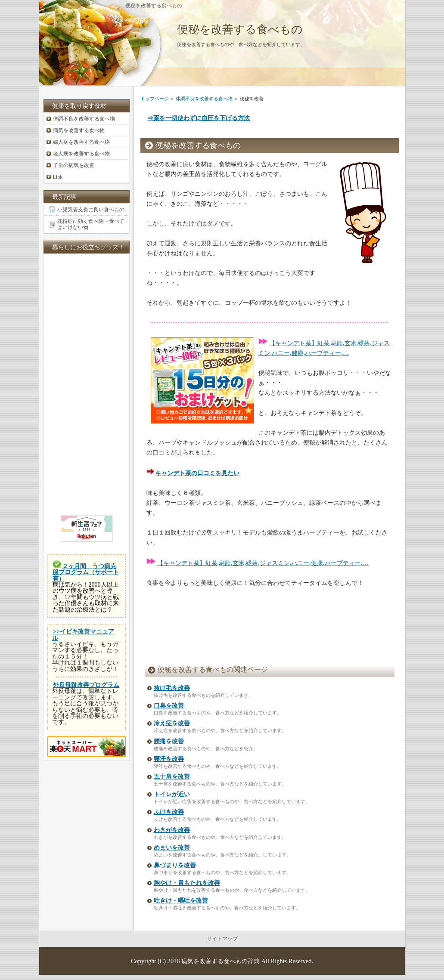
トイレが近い (172, 794)
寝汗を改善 (169, 759)
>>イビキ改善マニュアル (83, 635)
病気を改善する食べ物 (79, 130)
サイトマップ (222, 939)
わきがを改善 (172, 830)
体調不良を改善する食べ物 (204, 99)
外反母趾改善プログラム (86, 685)
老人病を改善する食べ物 (81, 154)
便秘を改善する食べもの (240, 29)
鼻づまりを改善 (175, 865)
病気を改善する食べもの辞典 (220, 961)
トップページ (155, 99)
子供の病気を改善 (74, 165)
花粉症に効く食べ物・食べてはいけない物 (91, 224)
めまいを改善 (172, 848)
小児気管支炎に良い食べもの (91, 210)
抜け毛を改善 (172, 688)
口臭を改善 (169, 706)
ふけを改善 (169, 812)
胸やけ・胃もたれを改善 (187, 883)
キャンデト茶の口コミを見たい (197, 473)
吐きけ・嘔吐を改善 (181, 901)
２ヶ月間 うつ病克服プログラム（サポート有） (86, 572)
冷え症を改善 (172, 723)
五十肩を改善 (172, 777)
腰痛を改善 (169, 741)
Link (58, 177)
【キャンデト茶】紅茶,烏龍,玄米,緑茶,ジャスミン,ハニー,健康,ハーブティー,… (263, 563)
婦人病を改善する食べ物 (81, 142)
